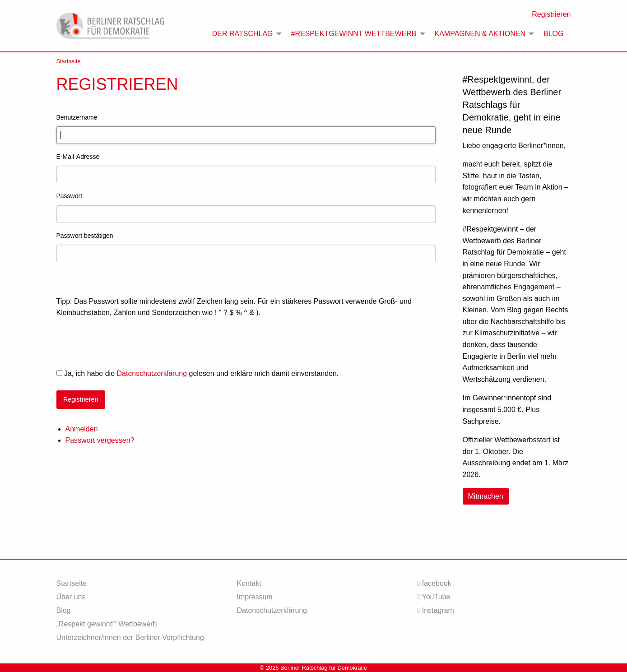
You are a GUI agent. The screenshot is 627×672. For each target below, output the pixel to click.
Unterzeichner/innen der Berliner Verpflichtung (130, 637)
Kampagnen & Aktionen (480, 34)
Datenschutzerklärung (152, 373)
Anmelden (82, 429)
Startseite (69, 61)
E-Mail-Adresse (78, 157)
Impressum (254, 597)
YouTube (434, 597)
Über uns (71, 597)
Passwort (70, 196)
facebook (434, 583)
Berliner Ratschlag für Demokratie (324, 668)
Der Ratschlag (243, 34)
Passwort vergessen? (100, 440)
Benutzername (77, 117)
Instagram (435, 610)
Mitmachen (486, 496)
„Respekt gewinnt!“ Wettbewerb (107, 624)
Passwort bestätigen (85, 236)
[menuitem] (244, 34)
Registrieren (551, 14)
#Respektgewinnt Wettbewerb (354, 34)
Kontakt (249, 583)
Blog (553, 34)
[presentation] (125, 343)
